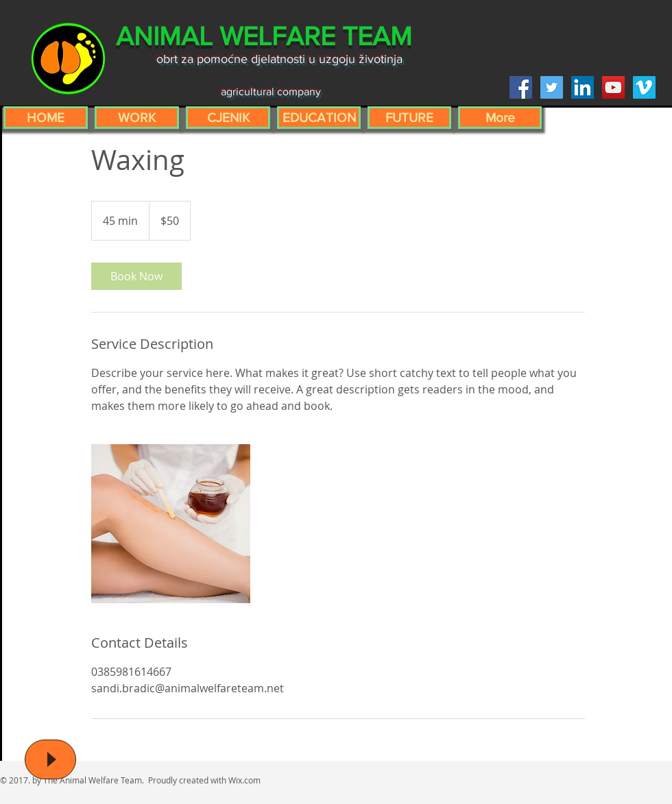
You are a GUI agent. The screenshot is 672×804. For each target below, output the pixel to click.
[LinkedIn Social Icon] (583, 87)
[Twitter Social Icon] (552, 87)
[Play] (50, 759)
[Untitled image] (171, 524)
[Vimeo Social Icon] (644, 87)
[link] (136, 276)
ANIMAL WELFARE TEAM (264, 36)
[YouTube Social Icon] (613, 87)
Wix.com (244, 780)
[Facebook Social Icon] (521, 87)
